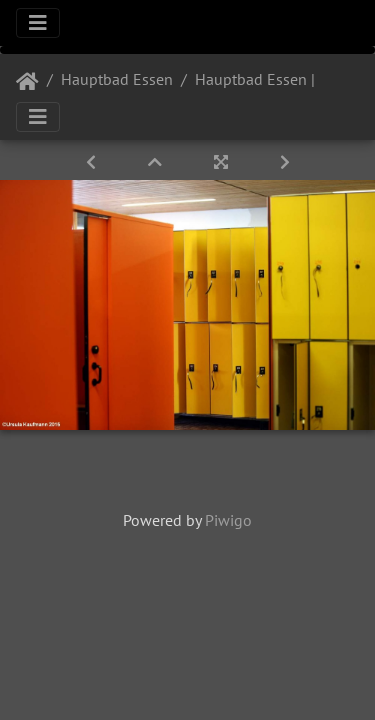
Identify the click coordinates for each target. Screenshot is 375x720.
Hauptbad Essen (117, 79)
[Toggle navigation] (38, 23)
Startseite (27, 82)
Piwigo (228, 520)
